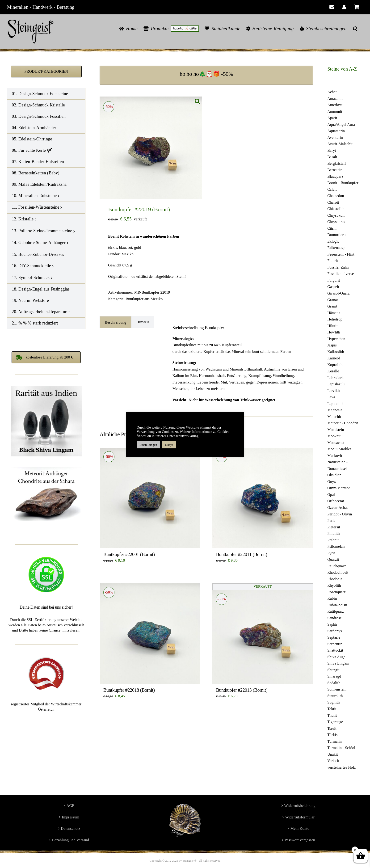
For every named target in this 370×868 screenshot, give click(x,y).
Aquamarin (336, 131)
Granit (332, 306)
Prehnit (333, 540)
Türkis (332, 735)
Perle (331, 520)
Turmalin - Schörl (341, 748)
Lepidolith (335, 404)
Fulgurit (334, 280)
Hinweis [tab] (143, 322)
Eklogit (333, 241)
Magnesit (334, 410)
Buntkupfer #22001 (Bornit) (129, 554)
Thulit (332, 715)
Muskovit (335, 456)
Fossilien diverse (341, 274)
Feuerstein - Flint (341, 254)
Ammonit (335, 112)
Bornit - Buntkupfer (343, 183)
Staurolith (335, 696)
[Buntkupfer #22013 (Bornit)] (263, 634)
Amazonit (335, 99)
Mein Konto (300, 828)
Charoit (333, 202)
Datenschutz (71, 828)
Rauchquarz (337, 566)
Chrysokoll (336, 215)
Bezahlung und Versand (71, 840)
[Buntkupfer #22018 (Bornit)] (150, 634)
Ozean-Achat (338, 508)
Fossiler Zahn (338, 267)
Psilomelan (336, 546)
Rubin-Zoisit (337, 605)
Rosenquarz (336, 592)
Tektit (332, 709)
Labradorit (336, 378)
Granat (333, 300)
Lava (331, 397)
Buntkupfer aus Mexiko (144, 299)
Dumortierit (336, 235)
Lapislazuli (336, 384)
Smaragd (334, 676)
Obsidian (334, 475)
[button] (355, 29)
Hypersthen (336, 339)
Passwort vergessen (300, 840)
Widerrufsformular (300, 817)
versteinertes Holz (341, 767)
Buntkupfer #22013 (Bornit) (242, 690)
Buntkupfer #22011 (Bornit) (242, 554)
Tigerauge (335, 722)
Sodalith (334, 683)
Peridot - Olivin (340, 514)
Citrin (332, 228)
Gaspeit (333, 287)
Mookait (334, 436)
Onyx (332, 482)
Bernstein (335, 170)
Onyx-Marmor (339, 488)
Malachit (334, 417)
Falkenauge (336, 248)
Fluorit (333, 261)
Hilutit (332, 326)
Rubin (332, 598)
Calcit (332, 189)
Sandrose (334, 618)
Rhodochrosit (338, 572)
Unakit (333, 754)
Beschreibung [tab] (116, 322)
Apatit (332, 118)
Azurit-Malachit (340, 144)
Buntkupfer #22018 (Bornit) (129, 690)
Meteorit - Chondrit (343, 423)
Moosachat (336, 443)
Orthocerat (336, 501)
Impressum (70, 817)
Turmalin (334, 741)
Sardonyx (335, 631)
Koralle (333, 371)
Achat (332, 92)
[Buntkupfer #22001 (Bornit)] (150, 498)
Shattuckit (335, 650)
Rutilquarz (336, 611)
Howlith (334, 332)
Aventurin (335, 137)
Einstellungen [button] (148, 445)
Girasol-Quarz (338, 293)
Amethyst (335, 105)
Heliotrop (335, 319)
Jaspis (332, 345)
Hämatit (334, 313)
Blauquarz (335, 176)
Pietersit (334, 527)
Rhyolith (334, 585)
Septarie (334, 637)
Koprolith (335, 365)
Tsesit (332, 728)
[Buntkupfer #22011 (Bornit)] (263, 498)
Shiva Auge (336, 657)
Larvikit (334, 391)
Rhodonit (334, 579)
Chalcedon (336, 196)
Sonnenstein (337, 689)
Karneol (334, 358)
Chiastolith (336, 209)
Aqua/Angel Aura (341, 124)
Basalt (332, 157)
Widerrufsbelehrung (300, 806)
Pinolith (334, 533)
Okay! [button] (169, 445)
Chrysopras (336, 222)
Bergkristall (336, 163)
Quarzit (333, 559)
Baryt (332, 150)
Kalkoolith (336, 352)
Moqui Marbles (339, 449)
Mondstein (336, 430)
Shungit (333, 670)
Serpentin (335, 644)
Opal (331, 495)
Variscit (333, 761)
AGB (71, 806)
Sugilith (334, 702)
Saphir (332, 624)
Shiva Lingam (338, 663)
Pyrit (331, 553)
